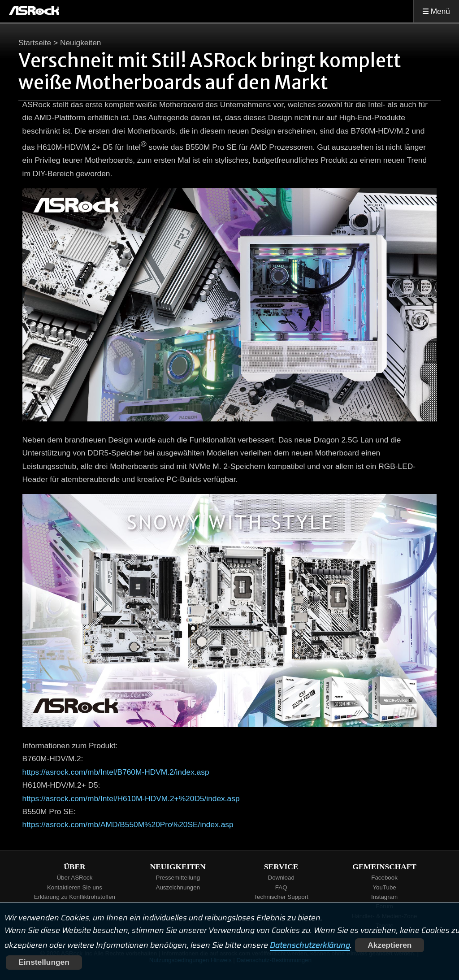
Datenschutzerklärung (310, 945)
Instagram (384, 897)
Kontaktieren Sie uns (75, 887)
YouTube (384, 887)
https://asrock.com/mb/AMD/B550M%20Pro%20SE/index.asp (128, 824)
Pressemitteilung (178, 878)
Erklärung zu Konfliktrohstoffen (75, 897)
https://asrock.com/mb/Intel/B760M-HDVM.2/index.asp (116, 772)
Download (281, 878)
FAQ (281, 887)
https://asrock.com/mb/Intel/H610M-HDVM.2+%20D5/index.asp (131, 798)
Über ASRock (74, 878)
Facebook (384, 878)
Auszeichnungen (178, 887)
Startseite (35, 43)
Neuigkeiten (81, 43)
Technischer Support (281, 897)
